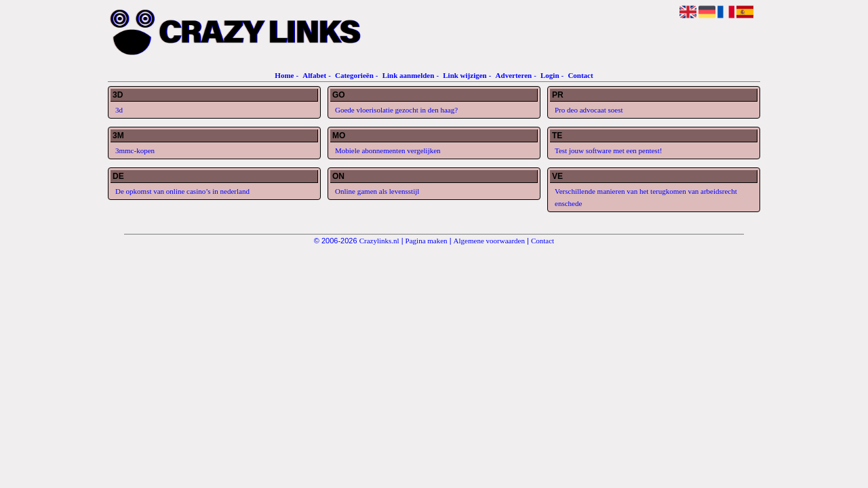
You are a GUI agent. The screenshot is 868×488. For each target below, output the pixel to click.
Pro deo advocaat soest (589, 110)
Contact (580, 75)
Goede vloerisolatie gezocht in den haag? (396, 110)
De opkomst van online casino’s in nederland (182, 191)
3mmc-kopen (135, 150)
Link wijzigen (465, 75)
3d (119, 110)
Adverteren (514, 75)
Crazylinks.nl (379, 241)
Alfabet (314, 75)
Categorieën (354, 75)
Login (550, 75)
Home (284, 75)
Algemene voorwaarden (489, 241)
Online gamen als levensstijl (377, 191)
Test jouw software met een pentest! (608, 150)
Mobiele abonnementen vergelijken (388, 150)
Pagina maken (427, 241)
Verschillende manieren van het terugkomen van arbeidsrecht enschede (646, 197)
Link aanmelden (409, 75)
